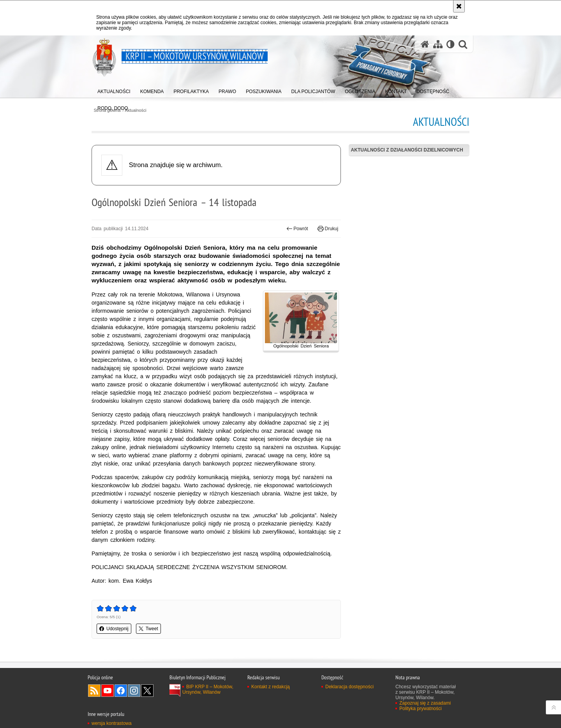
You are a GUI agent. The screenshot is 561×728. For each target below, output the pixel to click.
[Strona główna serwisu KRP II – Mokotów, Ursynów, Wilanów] (425, 44)
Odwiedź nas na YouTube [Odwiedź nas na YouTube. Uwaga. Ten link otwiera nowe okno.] (108, 691)
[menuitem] (114, 90)
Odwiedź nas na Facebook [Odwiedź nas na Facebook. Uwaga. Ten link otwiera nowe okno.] (121, 691)
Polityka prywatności (421, 709)
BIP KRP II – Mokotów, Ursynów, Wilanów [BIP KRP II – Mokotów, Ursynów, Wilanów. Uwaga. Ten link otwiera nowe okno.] (208, 689)
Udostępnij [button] (114, 629)
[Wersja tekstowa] (451, 44)
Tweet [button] (148, 629)
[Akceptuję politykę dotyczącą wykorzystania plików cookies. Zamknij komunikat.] (459, 6)
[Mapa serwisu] (438, 44)
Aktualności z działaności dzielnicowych (407, 150)
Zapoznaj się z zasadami (425, 703)
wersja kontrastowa (112, 723)
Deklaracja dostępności (349, 687)
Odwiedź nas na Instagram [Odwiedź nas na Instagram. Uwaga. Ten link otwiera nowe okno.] (134, 691)
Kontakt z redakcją (271, 687)
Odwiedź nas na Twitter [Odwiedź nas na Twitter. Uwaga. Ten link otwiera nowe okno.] (147, 691)
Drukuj (328, 229)
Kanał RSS (94, 691)
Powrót (297, 229)
